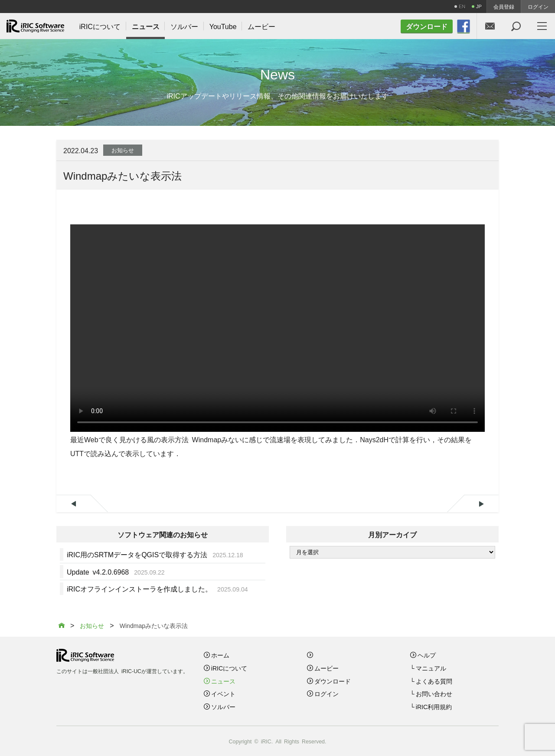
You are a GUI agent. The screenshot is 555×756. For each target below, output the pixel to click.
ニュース (223, 681)
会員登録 (504, 7)
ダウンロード (333, 681)
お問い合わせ (434, 694)
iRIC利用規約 (434, 707)
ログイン (538, 7)
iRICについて (229, 668)
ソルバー (223, 707)
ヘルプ (427, 655)
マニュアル (431, 668)
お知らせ (123, 150)
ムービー (326, 668)
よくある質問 (434, 681)
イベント (223, 694)
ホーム (220, 655)
